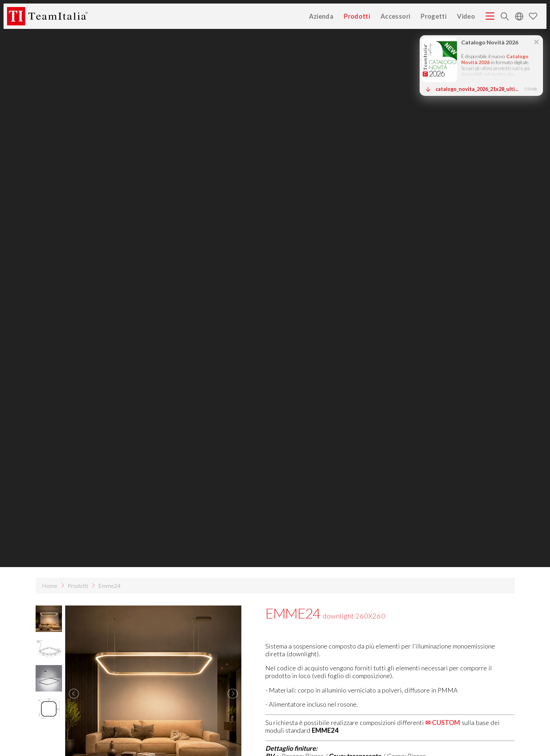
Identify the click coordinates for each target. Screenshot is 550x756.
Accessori (395, 16)
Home (50, 586)
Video (466, 16)
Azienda (321, 16)
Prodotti (357, 16)
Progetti (434, 16)
